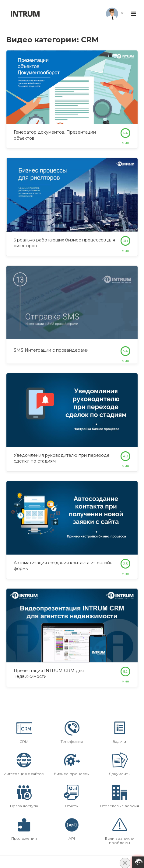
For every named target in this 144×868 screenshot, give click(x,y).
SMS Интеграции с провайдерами (51, 350)
